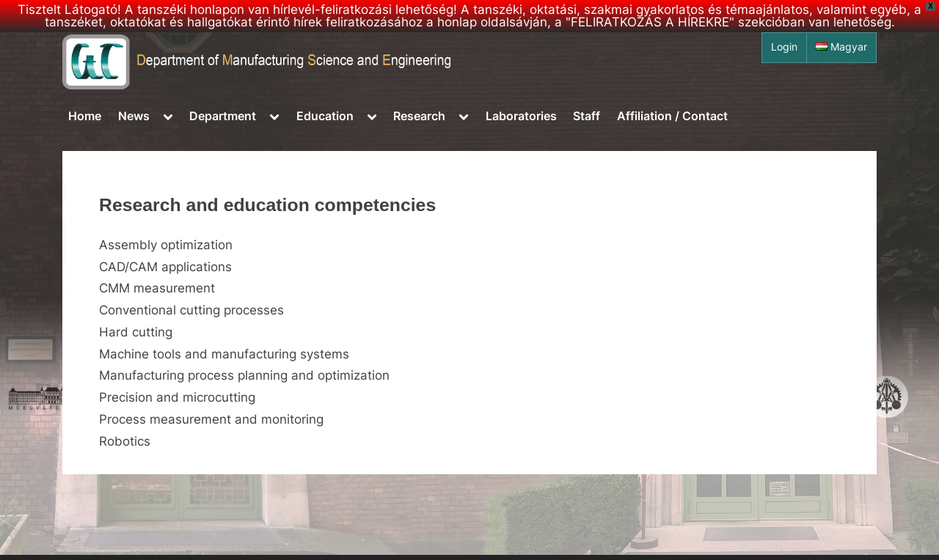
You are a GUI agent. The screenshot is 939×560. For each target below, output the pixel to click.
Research (419, 116)
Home (85, 116)
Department (223, 116)
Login (784, 47)
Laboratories (521, 116)
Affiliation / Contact (672, 116)
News (134, 116)
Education (325, 116)
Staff (587, 116)
